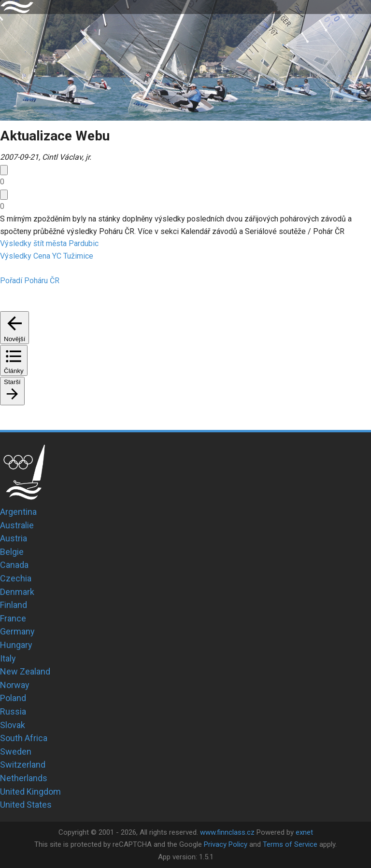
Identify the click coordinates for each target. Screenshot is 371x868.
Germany (17, 631)
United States (26, 805)
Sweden (16, 751)
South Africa (24, 738)
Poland (13, 698)
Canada (14, 565)
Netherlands (24, 778)
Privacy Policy (226, 844)
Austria (14, 538)
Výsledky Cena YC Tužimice (47, 256)
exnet (304, 832)
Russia (13, 711)
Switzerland (23, 765)
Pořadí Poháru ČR (30, 281)
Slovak (13, 725)
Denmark (17, 592)
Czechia (16, 578)
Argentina (18, 512)
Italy (8, 658)
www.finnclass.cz (227, 832)
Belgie (12, 552)
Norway (15, 685)
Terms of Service (290, 844)
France (13, 618)
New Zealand (25, 671)
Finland (14, 605)
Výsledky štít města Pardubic (49, 243)
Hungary (16, 645)
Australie (17, 525)
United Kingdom (30, 792)
